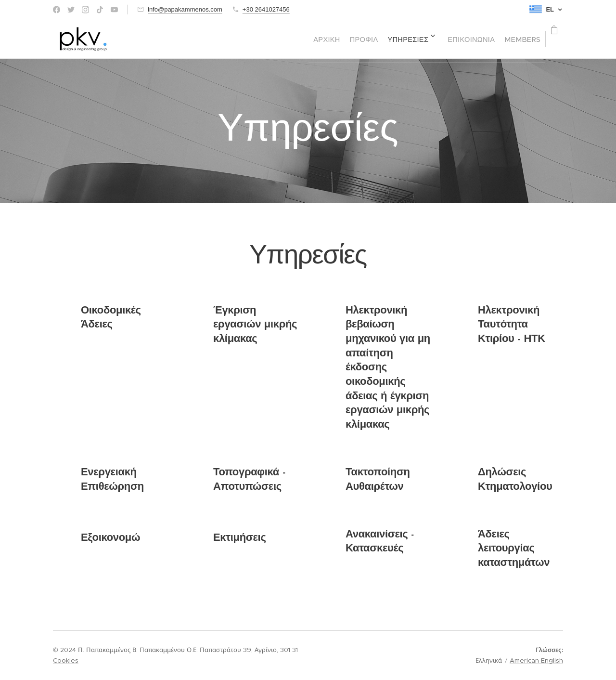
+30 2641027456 (266, 9)
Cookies (66, 660)
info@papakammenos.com (185, 9)
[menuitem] (280, 39)
